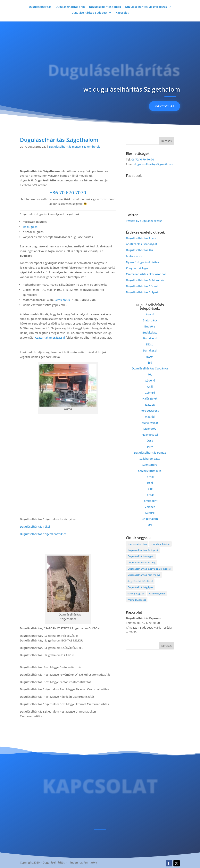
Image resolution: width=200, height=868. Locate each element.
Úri (150, 525)
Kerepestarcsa (150, 411)
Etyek (150, 356)
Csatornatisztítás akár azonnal (146, 274)
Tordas (150, 495)
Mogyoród (150, 429)
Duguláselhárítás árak (70, 7)
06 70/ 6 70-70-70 (143, 159)
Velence (150, 507)
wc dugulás (30, 227)
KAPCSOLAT (164, 106)
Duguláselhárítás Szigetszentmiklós (43, 534)
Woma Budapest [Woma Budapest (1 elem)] (137, 600)
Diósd (150, 344)
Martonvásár (150, 423)
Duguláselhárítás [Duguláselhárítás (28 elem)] (160, 544)
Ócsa (150, 441)
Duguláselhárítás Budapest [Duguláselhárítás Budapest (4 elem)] (143, 550)
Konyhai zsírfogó (137, 268)
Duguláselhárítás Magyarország (146, 7)
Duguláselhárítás (40, 7)
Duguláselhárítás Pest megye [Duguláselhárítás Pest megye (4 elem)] (144, 575)
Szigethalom (150, 519)
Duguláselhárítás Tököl (35, 527)
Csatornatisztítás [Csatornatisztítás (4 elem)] (137, 544)
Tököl (150, 489)
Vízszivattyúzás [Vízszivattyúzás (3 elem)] (157, 594)
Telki (150, 483)
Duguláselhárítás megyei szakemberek (74, 147)
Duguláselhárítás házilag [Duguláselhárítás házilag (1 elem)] (142, 562)
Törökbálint (150, 501)
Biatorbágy (150, 320)
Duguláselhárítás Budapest (89, 13)
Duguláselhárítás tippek (105, 7)
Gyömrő (150, 393)
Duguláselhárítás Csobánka (150, 368)
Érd (150, 363)
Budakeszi (150, 338)
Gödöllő (150, 380)
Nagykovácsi (150, 435)
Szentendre (150, 465)
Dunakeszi (150, 350)
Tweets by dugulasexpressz (144, 221)
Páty (150, 447)
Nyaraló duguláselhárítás (142, 262)
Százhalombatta (150, 459)
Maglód (150, 417)
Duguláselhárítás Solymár (143, 292)
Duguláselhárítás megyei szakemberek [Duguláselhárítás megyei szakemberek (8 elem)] (149, 569)
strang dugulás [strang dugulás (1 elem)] (136, 594)
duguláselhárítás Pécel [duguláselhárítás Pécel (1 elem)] (140, 581)
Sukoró (150, 513)
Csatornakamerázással (50, 338)
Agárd (150, 314)
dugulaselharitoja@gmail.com (154, 164)
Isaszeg (150, 405)
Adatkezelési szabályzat (142, 244)
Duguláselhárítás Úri (139, 250)
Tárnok (150, 477)
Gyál (150, 387)
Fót (150, 374)
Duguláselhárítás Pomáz (150, 453)
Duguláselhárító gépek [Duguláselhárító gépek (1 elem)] (140, 587)
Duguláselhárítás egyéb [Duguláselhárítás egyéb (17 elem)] (141, 556)
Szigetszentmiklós (150, 471)
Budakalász (150, 332)
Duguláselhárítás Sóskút (142, 286)
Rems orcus (62, 300)
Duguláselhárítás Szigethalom (59, 140)
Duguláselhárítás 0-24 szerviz (145, 280)
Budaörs (150, 326)
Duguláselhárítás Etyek (141, 238)
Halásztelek (150, 398)
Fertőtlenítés (134, 256)
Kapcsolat (122, 13)
